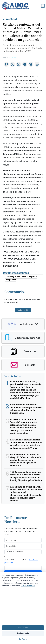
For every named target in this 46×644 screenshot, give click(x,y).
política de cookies (28, 586)
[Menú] (43, 6)
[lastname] (23, 546)
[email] (23, 552)
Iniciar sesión (23, 310)
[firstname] (23, 540)
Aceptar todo (23, 628)
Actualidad (10, 19)
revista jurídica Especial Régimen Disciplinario (21, 278)
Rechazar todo (23, 633)
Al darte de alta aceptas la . (21, 561)
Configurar (23, 639)
